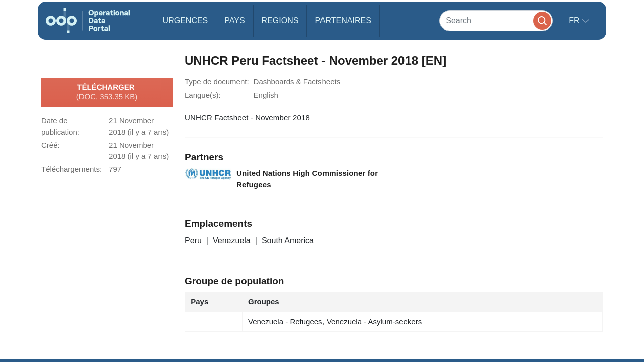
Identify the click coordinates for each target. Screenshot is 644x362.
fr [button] (575, 20)
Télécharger (107, 93)
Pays (234, 20)
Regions (280, 20)
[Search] (496, 20)
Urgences (185, 20)
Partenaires (343, 20)
